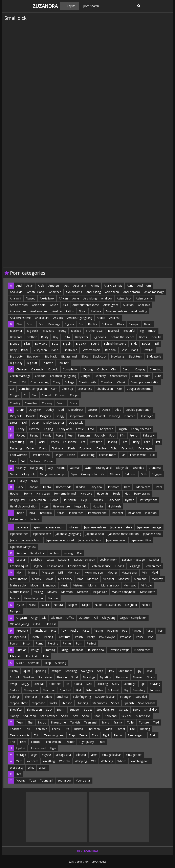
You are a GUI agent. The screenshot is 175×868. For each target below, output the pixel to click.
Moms (92, 585)
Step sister (45, 677)
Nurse (32, 605)
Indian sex (134, 513)
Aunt (130, 285)
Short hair (49, 690)
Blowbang (117, 356)
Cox (120, 389)
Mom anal (140, 579)
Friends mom (108, 455)
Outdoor (84, 618)
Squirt (26, 671)
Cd (26, 395)
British (152, 331)
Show (86, 716)
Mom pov (130, 585)
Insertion (151, 513)
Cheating (156, 369)
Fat (83, 442)
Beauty (156, 337)
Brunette (47, 363)
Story (116, 684)
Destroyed (147, 416)
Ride (46, 656)
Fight (114, 448)
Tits (67, 729)
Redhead (78, 650)
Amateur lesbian (116, 311)
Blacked (76, 331)
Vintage (21, 755)
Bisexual (113, 331)
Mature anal (129, 572)
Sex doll (127, 716)
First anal (58, 448)
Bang (135, 350)
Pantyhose (40, 630)
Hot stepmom (148, 500)
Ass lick (58, 318)
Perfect (91, 643)
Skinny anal (31, 690)
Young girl (47, 780)
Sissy (111, 671)
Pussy (150, 630)
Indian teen (76, 513)
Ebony (20, 429)
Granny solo (89, 474)
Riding (64, 650)
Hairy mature (61, 506)
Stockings (89, 677)
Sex (75, 716)
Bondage (54, 324)
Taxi (132, 729)
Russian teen (142, 650)
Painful (67, 643)
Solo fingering (82, 697)
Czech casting (39, 382)
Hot (127, 493)
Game (14, 474)
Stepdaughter (19, 703)
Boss (55, 344)
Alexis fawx (47, 298)
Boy (56, 337)
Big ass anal (69, 356)
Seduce (15, 690)
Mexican (83, 592)
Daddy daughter (54, 423)
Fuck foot (86, 448)
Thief (23, 742)
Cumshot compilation (33, 389)
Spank (151, 677)
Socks (53, 703)
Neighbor (131, 605)
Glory (23, 481)
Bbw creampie (91, 350)
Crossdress (85, 389)
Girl (103, 474)
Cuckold (53, 369)
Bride (134, 344)
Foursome (70, 442)
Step (100, 671)
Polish (79, 637)
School (14, 677)
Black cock (99, 356)
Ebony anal (64, 429)
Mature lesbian (20, 592)
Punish (14, 643)
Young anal (83, 780)
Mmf (80, 579)
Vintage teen (134, 755)
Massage (48, 572)
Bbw (19, 324)
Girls (13, 481)
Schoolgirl (130, 684)
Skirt (78, 690)
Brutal (67, 337)
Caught (85, 376)
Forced (21, 435)
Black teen (135, 356)
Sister (20, 663)
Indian (20, 513)
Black (121, 324)
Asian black (124, 298)
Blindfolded (70, 350)
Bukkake (107, 324)
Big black (51, 356)
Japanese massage (149, 527)
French (134, 435)
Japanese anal (152, 534)
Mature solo (18, 585)
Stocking (102, 684)
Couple (75, 395)
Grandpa (139, 468)
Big (142, 331)
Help (84, 500)
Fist (31, 442)
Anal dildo (16, 292)
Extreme (34, 429)
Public (74, 630)
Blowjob (134, 324)
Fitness (54, 442)
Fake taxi (149, 435)
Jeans (13, 540)
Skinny (14, 671)
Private (35, 637)
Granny (21, 468)
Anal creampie (113, 285)
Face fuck (128, 448)
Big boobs (99, 337)
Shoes (115, 703)
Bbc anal (111, 350)
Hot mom (113, 487)
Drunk (20, 410)
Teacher (15, 729)
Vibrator (81, 755)
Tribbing (145, 729)
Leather (154, 560)
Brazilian (148, 350)
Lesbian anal (55, 566)
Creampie (37, 369)
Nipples (73, 605)
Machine (93, 579)
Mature (33, 572)
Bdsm (30, 324)
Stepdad (39, 684)
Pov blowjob (107, 637)
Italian (61, 513)
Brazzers (48, 331)
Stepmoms (100, 703)
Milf (61, 572)
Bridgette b (154, 356)
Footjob (100, 435)
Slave (149, 671)
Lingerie (38, 566)
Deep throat (77, 416)
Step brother (49, 716)
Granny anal (104, 468)
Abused (30, 298)
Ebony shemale (141, 429)
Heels (117, 493)
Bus (81, 324)
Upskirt (21, 748)
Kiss (80, 553)
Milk (144, 572)
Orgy (34, 618)
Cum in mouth (141, 376)
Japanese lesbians (90, 540)
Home (54, 500)
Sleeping (61, 663)
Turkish (75, 722)
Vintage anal (63, 755)
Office (70, 618)
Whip (31, 768)
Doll (25, 423)
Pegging (112, 630)
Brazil (25, 350)
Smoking (71, 671)
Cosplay (140, 369)
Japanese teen (19, 534)
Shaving (155, 684)
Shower (138, 677)
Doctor (92, 410)
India (32, 513)
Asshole (96, 311)
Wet (94, 761)
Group (61, 468)
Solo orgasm (147, 703)
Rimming (50, 650)
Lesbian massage (133, 560)
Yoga (32, 780)
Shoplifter (16, 709)
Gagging (157, 474)
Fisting (34, 435)
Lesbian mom (108, 560)
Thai (30, 722)
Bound (95, 344)
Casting (88, 369)
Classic (122, 382)
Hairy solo (114, 500)
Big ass (69, 324)
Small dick (151, 709)
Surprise (155, 690)
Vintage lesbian (112, 755)
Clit (24, 382)
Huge (45, 506)
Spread (124, 709)
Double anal (97, 416)
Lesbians (64, 560)
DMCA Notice (99, 862)
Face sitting (87, 455)
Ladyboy (36, 560)
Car (12, 389)
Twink (108, 729)
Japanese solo (95, 534)
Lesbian (21, 560)
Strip (89, 684)
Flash (71, 448)
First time (96, 442)
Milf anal (108, 579)
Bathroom (34, 356)
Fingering (16, 448)
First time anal (41, 455)
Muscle (15, 598)
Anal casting (139, 311)
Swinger (56, 671)
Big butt (32, 363)
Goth (144, 474)
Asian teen (112, 292)
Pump (40, 643)
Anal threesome (20, 318)
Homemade (64, 487)
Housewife (70, 500)
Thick (102, 742)
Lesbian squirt (19, 566)
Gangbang (37, 468)
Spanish (129, 703)
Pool (151, 637)
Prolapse (126, 637)
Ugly (53, 748)
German (75, 468)
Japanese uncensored (60, 540)
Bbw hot (63, 363)
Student (47, 697)
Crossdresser (119, 376)
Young (20, 780)
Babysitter (82, 337)
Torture (144, 722)
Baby (13, 350)
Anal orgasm (132, 292)
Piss (54, 630)
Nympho (16, 611)
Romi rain (32, 656)
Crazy (73, 403)
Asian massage (154, 292)
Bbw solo (41, 344)
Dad (61, 410)
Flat (153, 455)
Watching (107, 761)
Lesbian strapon (85, 560)
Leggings (134, 566)
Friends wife (138, 455)
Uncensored (38, 748)
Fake (147, 442)
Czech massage (20, 376)
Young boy (64, 780)
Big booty (16, 356)
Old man (56, 618)
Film (124, 442)
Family (47, 435)
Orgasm (22, 618)
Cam (54, 389)
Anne (76, 298)
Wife (19, 761)
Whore (122, 761)
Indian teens (18, 519)
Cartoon (40, 376)
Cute (158, 376)
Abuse (54, 305)
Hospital (98, 506)
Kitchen (54, 553)
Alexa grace (111, 305)
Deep (35, 423)
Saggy (25, 684)
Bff (157, 344)
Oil (96, 618)
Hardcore (86, 493)
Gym (74, 474)
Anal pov (107, 298)
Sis (68, 684)
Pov (63, 630)
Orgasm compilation (133, 618)
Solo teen (55, 684)
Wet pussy (17, 768)
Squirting (105, 677)
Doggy (60, 416)
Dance (106, 410)
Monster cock (110, 585)
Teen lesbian (52, 742)
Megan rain (100, 592)
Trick (95, 735)
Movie (49, 579)
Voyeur (47, 755)
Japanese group (116, 540)
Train (153, 735)
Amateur (54, 285)
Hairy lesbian (38, 500)
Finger (59, 455)
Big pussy (16, 363)
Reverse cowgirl (119, 650)
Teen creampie (20, 735)
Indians (35, 519)
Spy (139, 671)
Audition (128, 305)
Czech (127, 369)
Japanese (22, 527)
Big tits (93, 324)
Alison (82, 311)
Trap (72, 735)
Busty (45, 337)
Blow (85, 356)
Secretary (139, 690)
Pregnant (22, 630)
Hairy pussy (17, 500)
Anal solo (144, 305)
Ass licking (90, 298)
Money (36, 579)
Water (43, 768)
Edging (49, 429)
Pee (125, 630)
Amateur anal (36, 292)
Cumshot (107, 382)
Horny (28, 493)
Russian (21, 650)
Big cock (32, 331)
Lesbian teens (77, 566)
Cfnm (115, 369)
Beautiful (129, 331)
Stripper (75, 709)
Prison (27, 643)
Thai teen (94, 729)
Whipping (81, 761)
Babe (55, 350)
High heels (115, 506)
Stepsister (122, 677)
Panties (136, 630)
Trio (13, 742)
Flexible (101, 448)
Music (64, 585)
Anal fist (114, 318)
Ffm (123, 435)
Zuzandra (45, 6)
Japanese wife (42, 534)
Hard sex (97, 500)
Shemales (31, 697)
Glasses (115, 474)
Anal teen (55, 292)
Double (31, 416)
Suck (49, 709)
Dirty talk (16, 416)
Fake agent (146, 448)
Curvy (57, 382)
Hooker (15, 493)
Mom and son (94, 572)
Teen (20, 722)
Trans (105, 722)
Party (86, 630)
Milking (38, 592)
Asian (30, 285)
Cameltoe (31, 403)
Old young (109, 618)
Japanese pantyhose (23, 547)
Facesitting (17, 442)
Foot (112, 435)
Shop (97, 716)
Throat (121, 729)
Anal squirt (42, 318)
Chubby (102, 369)
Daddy (50, 410)
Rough (35, 650)
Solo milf (114, 690)
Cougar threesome (139, 389)
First (157, 442)
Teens (56, 729)
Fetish (71, 455)
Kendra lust (38, 553)
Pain (161, 630)
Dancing (115, 416)
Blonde (15, 344)
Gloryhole (122, 468)
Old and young (19, 624)
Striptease (38, 703)
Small (75, 677)
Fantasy (35, 461)
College (69, 382)
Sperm (61, 709)
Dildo (118, 410)
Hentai (47, 487)
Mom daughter (33, 598)
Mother (112, 572)
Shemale (34, 663)
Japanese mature (121, 527)
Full (23, 461)
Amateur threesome (86, 305)
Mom (20, 572)
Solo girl (15, 697)
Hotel (158, 487)
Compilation (71, 369)
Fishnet (49, 461)
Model (34, 585)
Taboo (42, 722)
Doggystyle (76, 423)
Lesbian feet (153, 566)
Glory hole (29, 474)
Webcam (32, 761)
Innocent (117, 513)
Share (65, 716)
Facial (41, 442)
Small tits (62, 697)
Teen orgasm (137, 735)
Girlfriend (130, 474)
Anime (95, 285)
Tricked (78, 729)
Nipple (86, 605)
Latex (50, 560)
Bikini (27, 344)
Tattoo (35, 742)
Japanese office (141, 540)
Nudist (45, 605)
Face (13, 461)
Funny (136, 442)
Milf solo (146, 585)
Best (124, 350)
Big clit (67, 344)
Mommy (157, 579)
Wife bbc (65, 761)
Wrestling (49, 761)
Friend (43, 448)
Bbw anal (16, 337)
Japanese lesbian (95, 527)
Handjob (33, 487)
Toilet (131, 722)
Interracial (46, 513)
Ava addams (74, 292)
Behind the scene (115, 344)
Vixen (94, 755)
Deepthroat (76, 410)
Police (140, 637)
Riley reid (16, 656)
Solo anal (111, 716)
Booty (62, 331)
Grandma (155, 468)
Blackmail (16, 331)
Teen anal (91, 722)
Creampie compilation (145, 382)
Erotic (80, 429)
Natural (59, 605)
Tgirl (37, 735)
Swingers (87, 671)
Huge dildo (81, 506)
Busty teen (40, 350)
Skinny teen (34, 709)
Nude (98, 605)
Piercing (53, 643)
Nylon (20, 605)
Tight (106, 735)
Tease (83, 735)
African (63, 298)
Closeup (60, 395)
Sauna (78, 684)
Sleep (47, 663)
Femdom (84, 435)
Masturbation (19, 579)
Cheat (14, 382)
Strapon (62, 677)
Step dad (141, 697)
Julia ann (74, 527)
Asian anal (80, 285)
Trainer (70, 742)
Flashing (112, 442)
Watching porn (140, 761)
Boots (143, 337)
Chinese (21, 369)
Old (44, 618)
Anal (19, 285)
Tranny (118, 722)
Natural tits (113, 605)
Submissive (143, 716)
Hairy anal (96, 487)
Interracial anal (98, 513)
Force (59, 435)
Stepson (67, 703)
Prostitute (64, 637)
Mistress (78, 585)
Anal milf (16, 298)
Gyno (88, 468)
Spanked (65, 690)
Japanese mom (54, 527)
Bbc (41, 324)
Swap (13, 684)
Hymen (130, 500)
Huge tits (103, 493)
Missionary (65, 579)
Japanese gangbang (68, 534)
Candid (46, 395)
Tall (27, 729)
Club (35, 395)
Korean (21, 553)
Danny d (130, 416)
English (122, 429)
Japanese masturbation (124, 534)
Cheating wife (88, 382)
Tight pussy (86, 742)
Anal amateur (39, 311)
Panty (91, 637)
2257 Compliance (79, 862)
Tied (156, 722)
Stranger (125, 697)
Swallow (29, 677)
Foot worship (19, 455)
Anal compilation (63, 311)
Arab (41, 285)
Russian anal (96, 650)
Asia (65, 305)
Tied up (118, 735)
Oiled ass (50, 624)
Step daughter (106, 709)
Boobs (146, 344)
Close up (67, 389)
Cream (61, 403)
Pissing (98, 630)
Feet (71, 435)
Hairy (20, 487)
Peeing (49, 637)
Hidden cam (142, 487)
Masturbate (148, 592)
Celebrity (100, 376)
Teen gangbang (54, 735)
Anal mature (18, 311)
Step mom (125, 671)
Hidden (80, 487)
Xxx (19, 774)
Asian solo (39, 305)
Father (30, 448)
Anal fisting (94, 292)
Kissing (68, 553)
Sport (136, 709)
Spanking (40, 671)
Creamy (47, 403)
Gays (35, 481)
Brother (31, 337)
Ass (67, 285)
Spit (143, 684)
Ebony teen (106, 429)
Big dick (81, 344)
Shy (126, 690)
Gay (50, 468)
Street (88, 709)
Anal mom (144, 285)
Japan (36, 527)
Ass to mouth (19, 305)
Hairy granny (142, 493)
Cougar (15, 395)
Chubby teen (105, 389)
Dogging (46, 416)
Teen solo (41, 729)
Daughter (35, 410)
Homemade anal (65, 493)
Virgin (34, 755)
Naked (146, 605)
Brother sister (95, 331)
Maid (155, 572)
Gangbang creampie (53, 474)
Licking (120, 566)
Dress (14, 423)
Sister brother (94, 690)
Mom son (74, 572)
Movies (52, 592)
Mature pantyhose (124, 592)
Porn (79, 643)
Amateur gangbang (80, 318)
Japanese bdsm (31, 540)
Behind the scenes (122, 337)
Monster (124, 579)
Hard (127, 487)
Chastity (15, 403)
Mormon (67, 592)
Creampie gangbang (63, 376)
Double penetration (138, 410)
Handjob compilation (24, 506)
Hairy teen (43, 493)
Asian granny (144, 298)
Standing (82, 703)
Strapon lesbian (105, 697)
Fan (123, 455)
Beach (148, 324)
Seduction (29, 716)
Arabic (101, 318)
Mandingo (50, 585)
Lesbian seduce (101, 566)
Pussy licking (18, 637)
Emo (91, 429)
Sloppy (14, 716)
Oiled (37, 624)
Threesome (58, 722)
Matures (53, 598)
